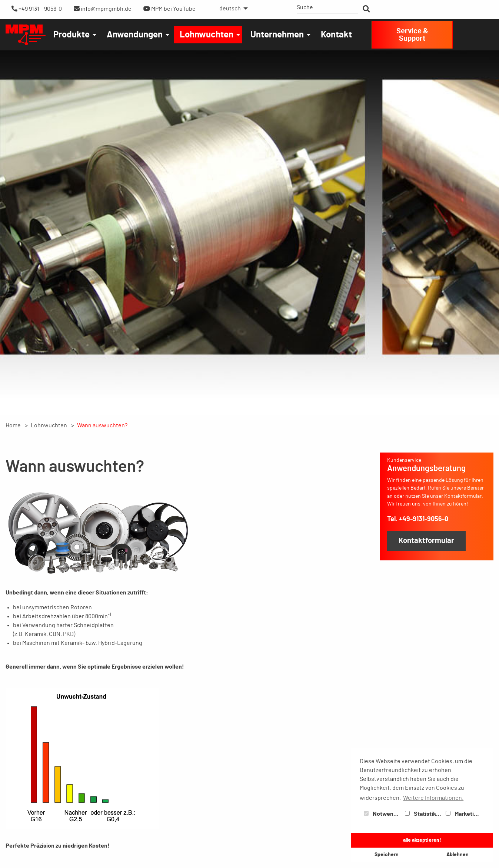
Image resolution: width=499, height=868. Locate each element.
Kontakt (336, 35)
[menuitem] (232, 9)
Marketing (463, 814)
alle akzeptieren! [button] (422, 840)
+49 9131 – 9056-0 (37, 9)
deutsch (230, 9)
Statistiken (424, 814)
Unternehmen (277, 35)
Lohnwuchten (207, 35)
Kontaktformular (426, 541)
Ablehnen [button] (458, 854)
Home (13, 425)
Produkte (71, 35)
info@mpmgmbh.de (103, 9)
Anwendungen (135, 35)
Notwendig (383, 814)
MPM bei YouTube (169, 9)
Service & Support (412, 35)
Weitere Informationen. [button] (433, 798)
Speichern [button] (387, 854)
